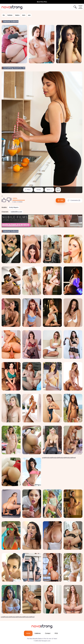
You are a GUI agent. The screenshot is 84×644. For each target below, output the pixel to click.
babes (17, 15)
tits (4, 15)
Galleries (38, 633)
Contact (48, 633)
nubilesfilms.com (16, 212)
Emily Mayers (14, 207)
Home (39, 190)
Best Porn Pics (42, 2)
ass (29, 15)
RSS (56, 633)
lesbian (10, 15)
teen (24, 15)
